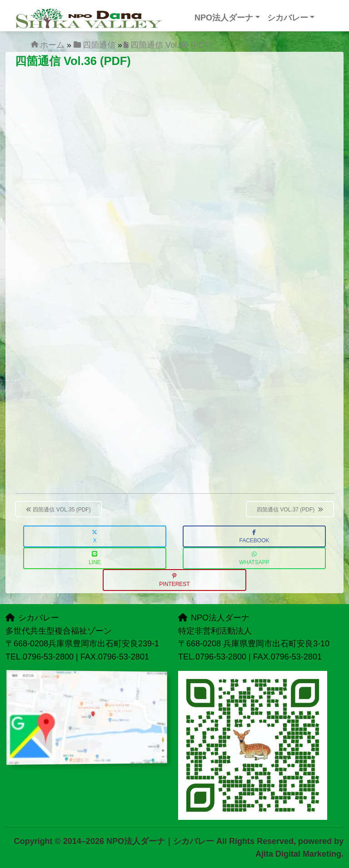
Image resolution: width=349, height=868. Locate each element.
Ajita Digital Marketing (298, 854)
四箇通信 (99, 45)
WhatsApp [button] (254, 558)
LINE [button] (95, 558)
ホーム (52, 45)
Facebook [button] (254, 537)
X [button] (95, 537)
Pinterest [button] (174, 580)
